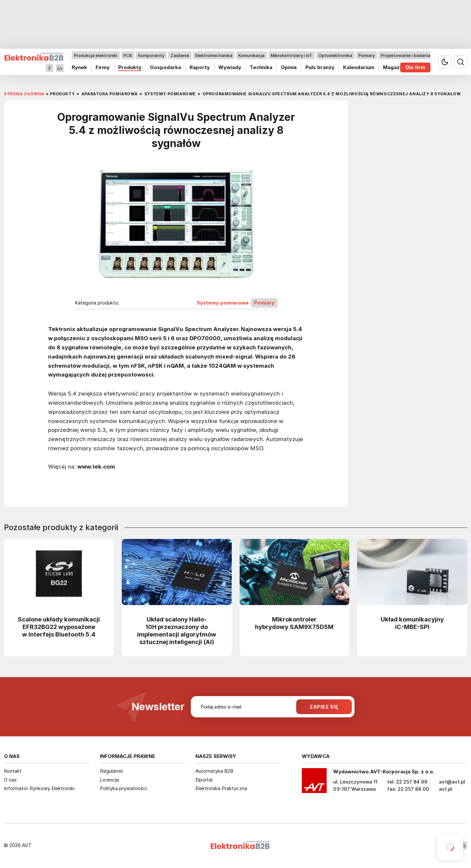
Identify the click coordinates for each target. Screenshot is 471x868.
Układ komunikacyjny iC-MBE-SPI (412, 623)
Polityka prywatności (123, 788)
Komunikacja (251, 55)
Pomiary (367, 55)
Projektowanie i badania (406, 55)
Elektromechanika (214, 55)
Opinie (289, 67)
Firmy (103, 67)
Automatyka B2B (214, 771)
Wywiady (230, 67)
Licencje (109, 780)
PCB (128, 55)
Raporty (200, 67)
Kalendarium (359, 67)
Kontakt (13, 771)
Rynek (79, 67)
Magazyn (394, 67)
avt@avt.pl (452, 782)
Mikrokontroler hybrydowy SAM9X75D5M (294, 623)
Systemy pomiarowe (223, 303)
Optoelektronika (335, 55)
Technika (261, 67)
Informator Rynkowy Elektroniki (39, 788)
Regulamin (111, 771)
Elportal (204, 780)
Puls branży (320, 67)
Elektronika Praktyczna (221, 788)
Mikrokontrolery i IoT (291, 55)
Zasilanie (180, 55)
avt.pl (446, 789)
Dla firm (415, 67)
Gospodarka (165, 67)
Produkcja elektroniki (96, 55)
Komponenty (151, 55)
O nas (10, 780)
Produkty (130, 67)
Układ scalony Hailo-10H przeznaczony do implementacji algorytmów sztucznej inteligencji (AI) (177, 630)
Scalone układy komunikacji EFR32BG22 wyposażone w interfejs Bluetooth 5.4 (59, 627)
